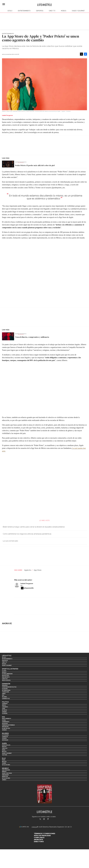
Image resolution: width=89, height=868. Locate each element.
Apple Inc (28, 570)
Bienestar (5, 776)
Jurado (4, 780)
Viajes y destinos (7, 773)
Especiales (5, 740)
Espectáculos (6, 745)
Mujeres (4, 697)
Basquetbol (6, 675)
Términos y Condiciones (45, 834)
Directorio (39, 842)
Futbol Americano (7, 674)
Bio (22, 586)
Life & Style (7, 656)
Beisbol (4, 672)
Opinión (4, 712)
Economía (5, 689)
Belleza (4, 752)
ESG (3, 695)
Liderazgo (5, 737)
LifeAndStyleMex (50, 819)
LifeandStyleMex (40, 819)
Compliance (39, 838)
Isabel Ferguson (27, 584)
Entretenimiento (24, 11)
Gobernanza (6, 722)
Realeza (4, 747)
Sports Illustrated (10, 669)
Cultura (4, 755)
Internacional (6, 690)
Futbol (4, 670)
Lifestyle (5, 679)
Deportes (40, 11)
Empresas (5, 685)
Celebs (4, 763)
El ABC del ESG (6, 728)
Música (64, 11)
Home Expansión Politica (9, 687)
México (4, 705)
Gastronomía (6, 770)
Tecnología (5, 692)
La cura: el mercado (10, 541)
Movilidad (5, 723)
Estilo (10, 11)
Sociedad (5, 713)
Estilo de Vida (6, 778)
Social (4, 720)
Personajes (5, 775)
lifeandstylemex (46, 819)
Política (5, 702)
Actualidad (5, 735)
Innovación (5, 727)
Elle (4, 758)
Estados (4, 710)
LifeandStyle (6, 699)
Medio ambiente (6, 718)
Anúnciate (38, 840)
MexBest (5, 768)
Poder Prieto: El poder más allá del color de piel (35, 165)
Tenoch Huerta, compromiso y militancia (32, 337)
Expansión (6, 684)
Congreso (5, 707)
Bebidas (4, 771)
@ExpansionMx (29, 588)
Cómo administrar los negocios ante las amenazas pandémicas (27, 534)
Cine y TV (52, 11)
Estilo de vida (6, 765)
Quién (4, 743)
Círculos (5, 748)
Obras (4, 694)
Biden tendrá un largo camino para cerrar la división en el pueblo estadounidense (34, 527)
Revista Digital (6, 680)
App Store (38, 570)
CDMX (4, 708)
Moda (4, 750)
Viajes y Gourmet (78, 11)
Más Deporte (6, 677)
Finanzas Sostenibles (8, 725)
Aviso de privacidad (42, 836)
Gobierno (5, 704)
